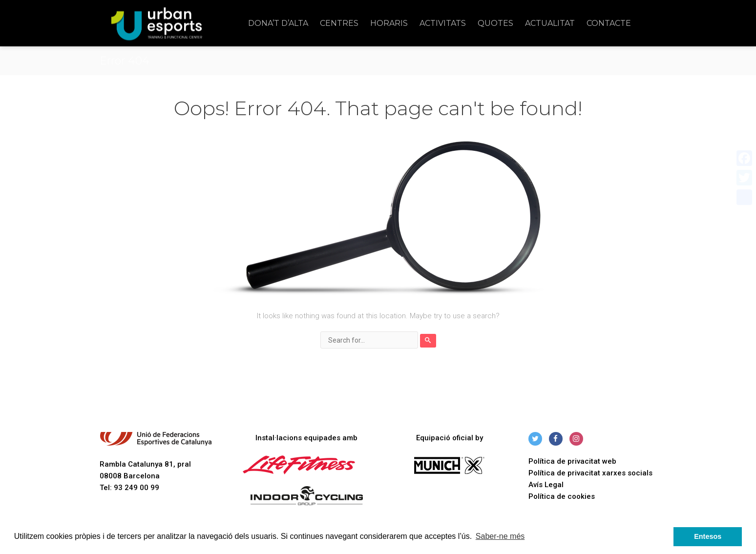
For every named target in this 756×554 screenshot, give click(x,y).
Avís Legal (546, 485)
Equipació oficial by (450, 438)
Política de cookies (562, 496)
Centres (339, 23)
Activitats (443, 23)
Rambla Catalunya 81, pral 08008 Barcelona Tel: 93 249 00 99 (156, 462)
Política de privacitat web (572, 461)
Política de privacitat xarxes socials (590, 473)
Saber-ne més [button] (500, 536)
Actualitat (550, 23)
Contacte (609, 23)
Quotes (495, 23)
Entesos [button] (708, 536)
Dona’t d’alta (278, 23)
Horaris (389, 23)
